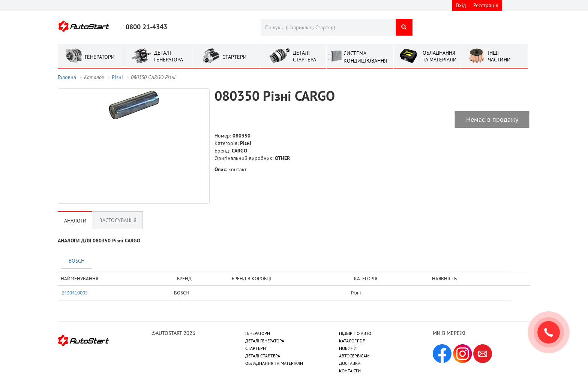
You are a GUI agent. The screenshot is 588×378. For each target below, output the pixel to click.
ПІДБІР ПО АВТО (355, 333)
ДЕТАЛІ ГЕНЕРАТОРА (265, 341)
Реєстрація (486, 5)
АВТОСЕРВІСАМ (354, 356)
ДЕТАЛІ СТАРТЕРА (263, 356)
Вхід (461, 5)
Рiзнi (117, 77)
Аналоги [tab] (75, 221)
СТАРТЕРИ (256, 348)
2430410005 (75, 293)
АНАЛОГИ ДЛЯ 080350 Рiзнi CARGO (99, 241)
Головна (67, 77)
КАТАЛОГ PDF (352, 341)
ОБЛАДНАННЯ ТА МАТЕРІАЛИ (274, 363)
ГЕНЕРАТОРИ (258, 333)
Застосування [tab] (118, 220)
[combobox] (328, 27)
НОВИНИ (348, 348)
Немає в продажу (492, 119)
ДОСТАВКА (350, 363)
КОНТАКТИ (350, 371)
